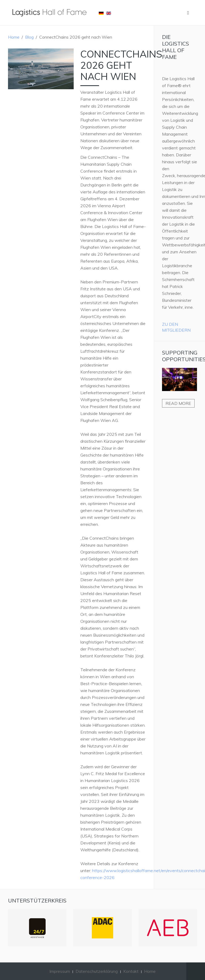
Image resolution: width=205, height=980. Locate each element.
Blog (29, 37)
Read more (178, 403)
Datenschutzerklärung (97, 971)
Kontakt (131, 971)
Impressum (60, 971)
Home (14, 37)
